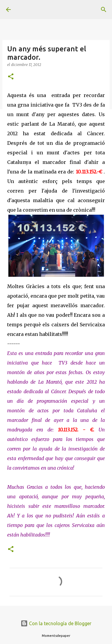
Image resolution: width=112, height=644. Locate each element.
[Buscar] (104, 10)
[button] (11, 77)
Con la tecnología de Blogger (56, 623)
